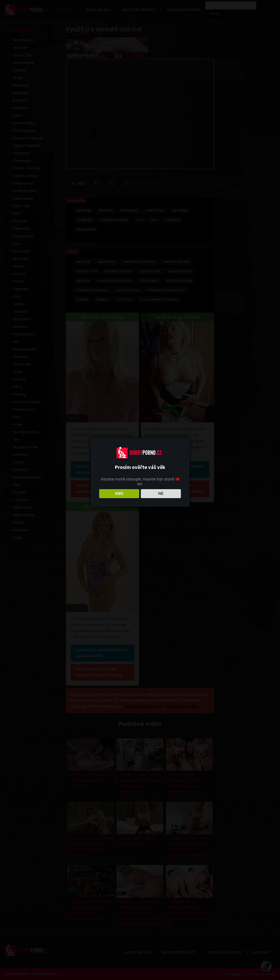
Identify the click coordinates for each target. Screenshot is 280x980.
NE (161, 494)
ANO (119, 494)
